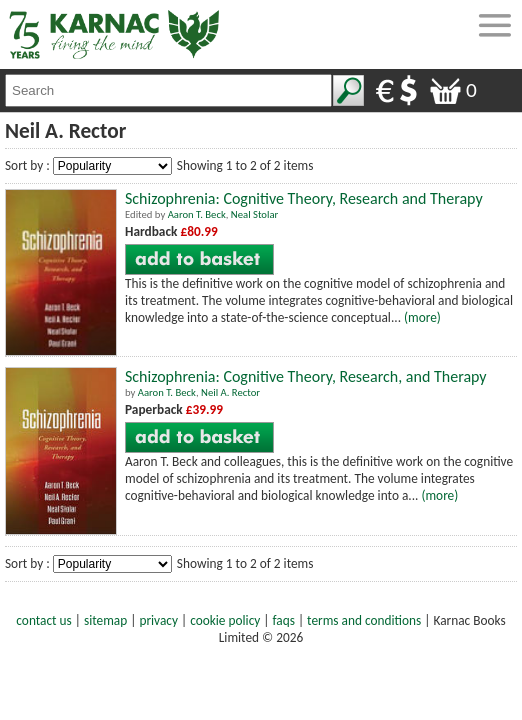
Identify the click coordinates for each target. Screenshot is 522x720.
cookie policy (225, 620)
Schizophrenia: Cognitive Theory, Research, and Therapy (306, 376)
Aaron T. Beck (197, 214)
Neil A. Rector (230, 392)
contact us (43, 620)
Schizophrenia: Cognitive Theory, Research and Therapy (304, 198)
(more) (422, 317)
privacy (158, 620)
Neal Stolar (254, 214)
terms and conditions (364, 620)
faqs (284, 620)
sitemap (105, 620)
